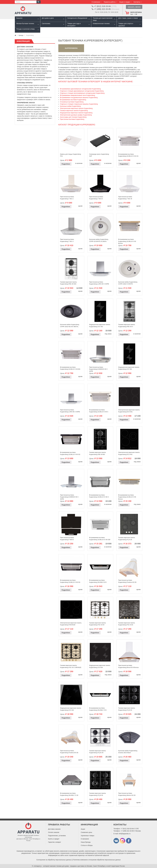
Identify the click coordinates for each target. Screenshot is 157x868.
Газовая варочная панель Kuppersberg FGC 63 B (127, 624)
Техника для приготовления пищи (103, 19)
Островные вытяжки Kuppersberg (72, 102)
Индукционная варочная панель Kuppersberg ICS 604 (100, 666)
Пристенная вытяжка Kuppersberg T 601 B (96, 198)
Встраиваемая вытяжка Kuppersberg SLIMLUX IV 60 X (99, 496)
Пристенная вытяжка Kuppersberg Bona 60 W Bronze (128, 666)
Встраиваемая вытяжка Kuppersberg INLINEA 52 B (98, 581)
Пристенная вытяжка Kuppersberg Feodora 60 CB (127, 581)
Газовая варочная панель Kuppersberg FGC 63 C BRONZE (71, 666)
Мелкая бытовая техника (25, 24)
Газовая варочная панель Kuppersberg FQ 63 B (98, 794)
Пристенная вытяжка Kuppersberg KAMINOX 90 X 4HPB (69, 496)
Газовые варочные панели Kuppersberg (74, 111)
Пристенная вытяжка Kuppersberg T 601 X (67, 240)
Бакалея (19, 18)
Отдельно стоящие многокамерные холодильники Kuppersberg (82, 93)
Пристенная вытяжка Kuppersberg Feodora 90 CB (69, 752)
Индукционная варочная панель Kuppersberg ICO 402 (71, 709)
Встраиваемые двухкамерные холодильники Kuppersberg (80, 89)
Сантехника (46, 24)
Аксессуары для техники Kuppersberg (73, 117)
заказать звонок (134, 7)
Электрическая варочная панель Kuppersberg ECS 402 (129, 453)
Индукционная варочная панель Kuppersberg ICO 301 (129, 368)
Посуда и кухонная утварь (26, 29)
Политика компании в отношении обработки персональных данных (97, 860)
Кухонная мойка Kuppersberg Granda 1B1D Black (128, 752)
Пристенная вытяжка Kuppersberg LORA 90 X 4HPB (70, 411)
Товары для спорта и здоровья (126, 25)
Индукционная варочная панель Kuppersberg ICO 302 (100, 326)
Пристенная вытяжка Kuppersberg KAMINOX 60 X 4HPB (98, 369)
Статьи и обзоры (87, 845)
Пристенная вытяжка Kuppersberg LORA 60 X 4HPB (99, 283)
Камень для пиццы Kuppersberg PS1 (70, 155)
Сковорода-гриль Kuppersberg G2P (99, 155)
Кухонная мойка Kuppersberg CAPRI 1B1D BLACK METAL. (70, 326)
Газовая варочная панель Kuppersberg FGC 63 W (98, 624)
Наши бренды (86, 842)
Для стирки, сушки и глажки (128, 18)
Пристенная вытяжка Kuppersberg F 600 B (67, 539)
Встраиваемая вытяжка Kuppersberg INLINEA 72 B (98, 709)
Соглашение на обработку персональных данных (54, 860)
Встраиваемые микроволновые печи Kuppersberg (77, 95)
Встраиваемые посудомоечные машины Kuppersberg (79, 97)
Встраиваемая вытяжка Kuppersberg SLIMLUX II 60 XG (128, 155)
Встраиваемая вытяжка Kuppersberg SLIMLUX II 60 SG (70, 453)
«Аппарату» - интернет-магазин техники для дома (51, 866)
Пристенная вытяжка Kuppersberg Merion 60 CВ (127, 794)
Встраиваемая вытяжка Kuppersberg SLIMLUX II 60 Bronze (127, 241)
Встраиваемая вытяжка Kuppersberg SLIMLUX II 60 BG (70, 368)
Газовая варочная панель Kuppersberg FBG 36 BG (98, 453)
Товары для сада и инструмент (74, 25)
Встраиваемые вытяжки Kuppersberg (73, 100)
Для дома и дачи (48, 18)
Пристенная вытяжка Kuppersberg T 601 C (67, 198)
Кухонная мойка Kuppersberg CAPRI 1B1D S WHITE (128, 283)
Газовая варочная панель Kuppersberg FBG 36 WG (68, 283)
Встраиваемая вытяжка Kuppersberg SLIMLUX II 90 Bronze (127, 496)
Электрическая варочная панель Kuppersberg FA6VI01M (71, 624)
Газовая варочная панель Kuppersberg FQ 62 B (127, 709)
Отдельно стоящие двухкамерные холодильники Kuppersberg (82, 91)
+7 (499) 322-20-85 (127, 831)
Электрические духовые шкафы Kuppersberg (76, 115)
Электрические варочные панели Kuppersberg (76, 108)
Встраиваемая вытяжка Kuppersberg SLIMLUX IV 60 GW (100, 539)
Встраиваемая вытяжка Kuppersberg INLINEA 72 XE (69, 794)
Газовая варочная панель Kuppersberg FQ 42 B (127, 539)
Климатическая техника (101, 24)
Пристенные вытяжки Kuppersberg (72, 119)
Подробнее (66, 164)
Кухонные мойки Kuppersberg (70, 106)
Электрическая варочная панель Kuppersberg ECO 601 (129, 411)
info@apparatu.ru (125, 834)
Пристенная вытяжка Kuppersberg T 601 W (125, 198)
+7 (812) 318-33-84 (127, 829)
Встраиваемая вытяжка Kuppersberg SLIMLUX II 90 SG (70, 581)
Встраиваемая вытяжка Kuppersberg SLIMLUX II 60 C (99, 411)
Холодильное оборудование (77, 18)
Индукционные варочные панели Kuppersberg (76, 113)
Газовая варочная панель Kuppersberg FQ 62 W (98, 752)
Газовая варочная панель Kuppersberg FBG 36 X (127, 326)
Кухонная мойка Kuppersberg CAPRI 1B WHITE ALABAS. (99, 240)
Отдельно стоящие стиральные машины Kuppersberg (79, 104)
